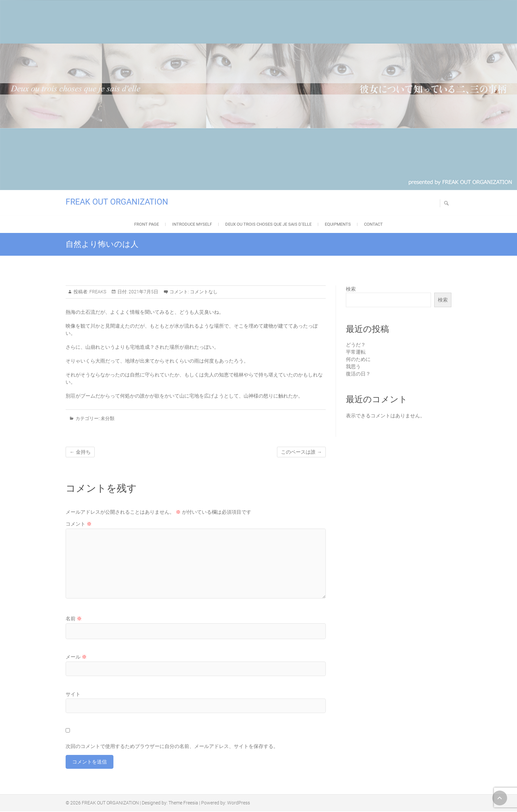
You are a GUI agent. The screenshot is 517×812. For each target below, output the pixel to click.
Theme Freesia (183, 803)
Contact (373, 224)
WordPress (239, 803)
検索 (351, 289)
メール (76, 657)
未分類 (107, 418)
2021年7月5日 (143, 292)
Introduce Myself (192, 224)
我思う (353, 367)
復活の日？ (358, 374)
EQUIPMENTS (338, 224)
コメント (79, 524)
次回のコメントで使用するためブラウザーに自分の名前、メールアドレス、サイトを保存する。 (172, 746)
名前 (74, 619)
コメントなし (204, 292)
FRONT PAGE (147, 224)
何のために (358, 359)
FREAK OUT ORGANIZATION (117, 202)
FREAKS (97, 292)
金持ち (80, 452)
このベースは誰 (301, 452)
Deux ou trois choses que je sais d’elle (268, 224)
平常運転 (356, 352)
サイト (73, 694)
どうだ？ (356, 345)
